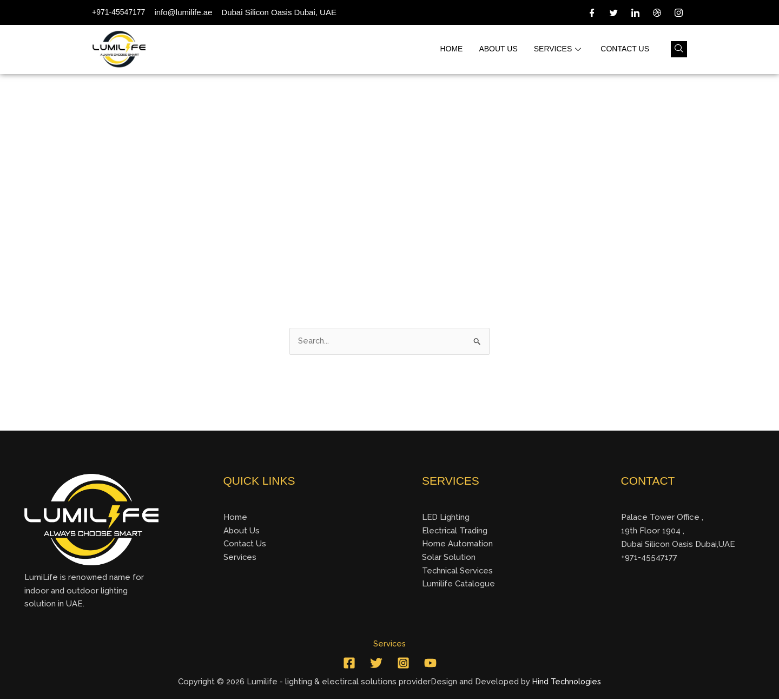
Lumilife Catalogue (458, 585)
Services (558, 49)
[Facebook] (592, 12)
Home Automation (457, 545)
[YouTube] (430, 665)
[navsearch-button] (679, 49)
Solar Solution (449, 558)
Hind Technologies (567, 683)
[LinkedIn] (635, 12)
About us (498, 49)
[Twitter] (613, 12)
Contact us (625, 49)
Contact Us (245, 545)
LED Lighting (446, 518)
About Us (242, 531)
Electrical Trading (455, 531)
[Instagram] (678, 12)
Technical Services (458, 571)
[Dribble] (657, 12)
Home (451, 49)
